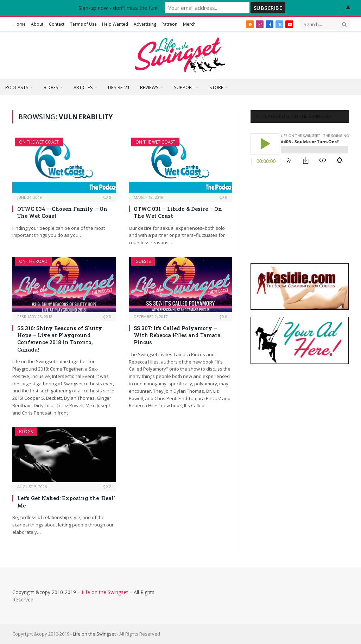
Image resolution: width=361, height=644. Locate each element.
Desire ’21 (119, 87)
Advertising (145, 24)
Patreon (169, 24)
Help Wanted (115, 24)
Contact (57, 24)
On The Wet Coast (39, 142)
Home (20, 24)
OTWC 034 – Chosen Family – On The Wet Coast (62, 212)
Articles (83, 87)
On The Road (33, 261)
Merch (189, 24)
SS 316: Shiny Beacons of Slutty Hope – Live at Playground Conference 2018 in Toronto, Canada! (60, 339)
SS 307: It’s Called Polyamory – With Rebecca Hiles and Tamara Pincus (177, 335)
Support (184, 87)
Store (216, 87)
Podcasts (17, 87)
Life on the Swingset (105, 592)
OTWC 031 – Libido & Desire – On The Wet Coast (178, 212)
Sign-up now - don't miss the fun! (118, 8)
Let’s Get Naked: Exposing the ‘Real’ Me (66, 501)
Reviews (149, 87)
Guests (143, 261)
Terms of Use (83, 24)
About (37, 24)
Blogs (51, 87)
